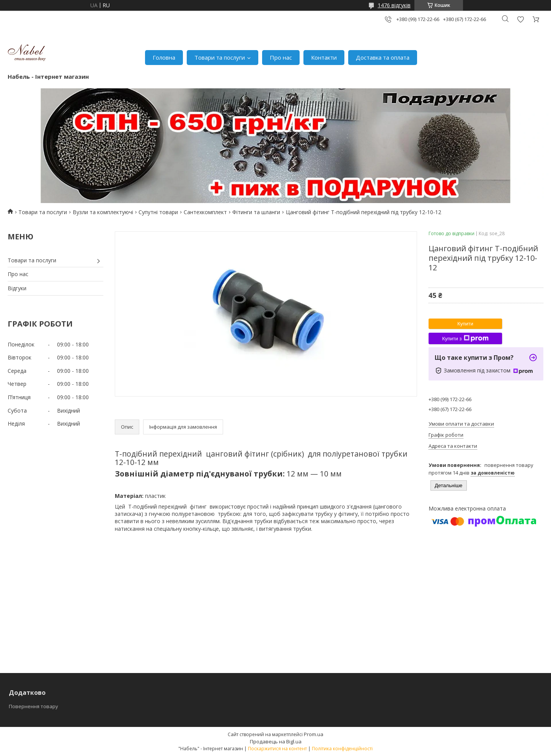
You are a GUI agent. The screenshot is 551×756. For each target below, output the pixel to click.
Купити (465, 324)
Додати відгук (520, 19)
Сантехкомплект (205, 212)
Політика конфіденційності (342, 749)
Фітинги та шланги (256, 212)
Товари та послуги (220, 57)
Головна (164, 57)
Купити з (465, 338)
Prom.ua (314, 734)
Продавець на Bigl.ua (276, 741)
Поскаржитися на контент (277, 749)
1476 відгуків (394, 5)
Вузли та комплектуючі (103, 212)
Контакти (324, 57)
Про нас (281, 57)
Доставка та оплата (383, 57)
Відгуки (17, 288)
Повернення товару (33, 706)
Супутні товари (158, 212)
